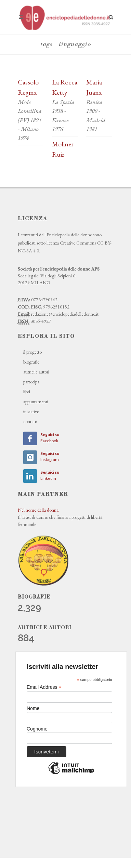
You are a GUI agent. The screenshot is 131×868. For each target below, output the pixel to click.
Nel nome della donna (38, 510)
